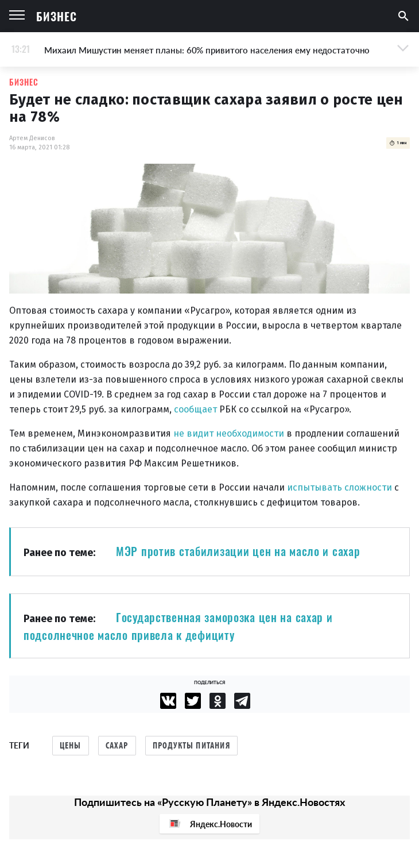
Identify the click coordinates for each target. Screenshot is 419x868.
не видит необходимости (229, 433)
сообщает (195, 409)
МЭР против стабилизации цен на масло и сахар (238, 551)
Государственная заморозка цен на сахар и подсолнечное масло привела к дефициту (178, 626)
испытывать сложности (340, 487)
